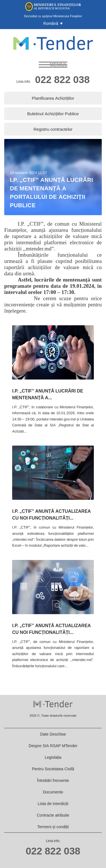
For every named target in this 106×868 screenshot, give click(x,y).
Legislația (53, 757)
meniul (59, 65)
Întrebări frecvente (53, 780)
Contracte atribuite (53, 815)
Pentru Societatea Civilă (53, 769)
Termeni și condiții (53, 827)
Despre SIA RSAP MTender (53, 746)
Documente (53, 792)
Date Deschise (53, 734)
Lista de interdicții (53, 803)
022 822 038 (62, 79)
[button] (53, 23)
